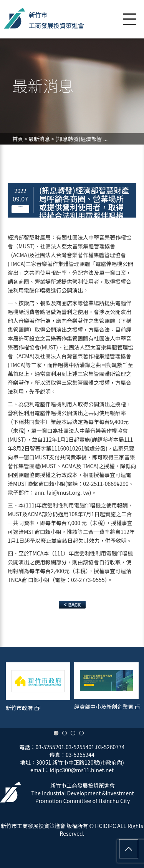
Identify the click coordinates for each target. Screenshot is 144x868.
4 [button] (81, 733)
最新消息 (39, 139)
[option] (38, 691)
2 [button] (65, 733)
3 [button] (73, 733)
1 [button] (56, 733)
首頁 (18, 139)
